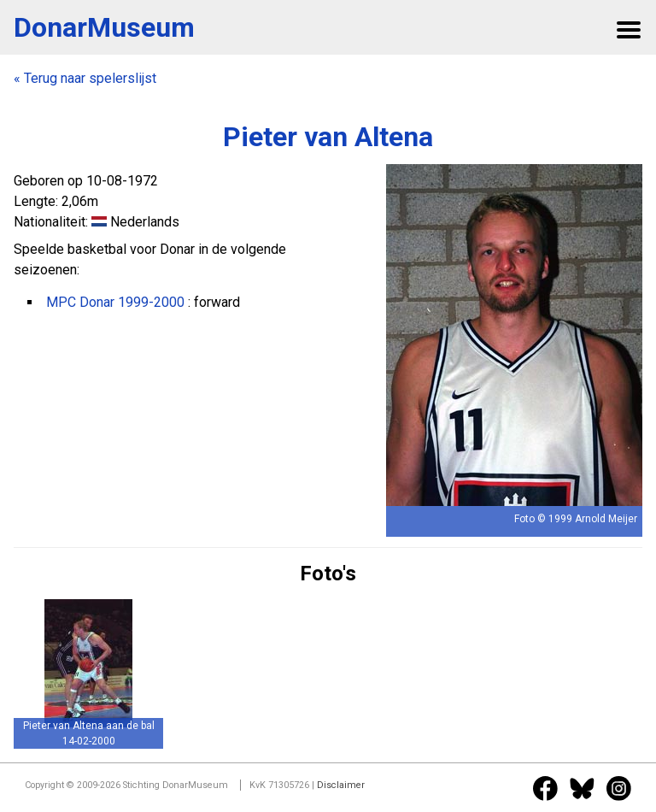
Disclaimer (341, 785)
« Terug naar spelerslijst (85, 78)
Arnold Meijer (606, 519)
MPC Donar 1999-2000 (115, 302)
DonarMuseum (104, 27)
